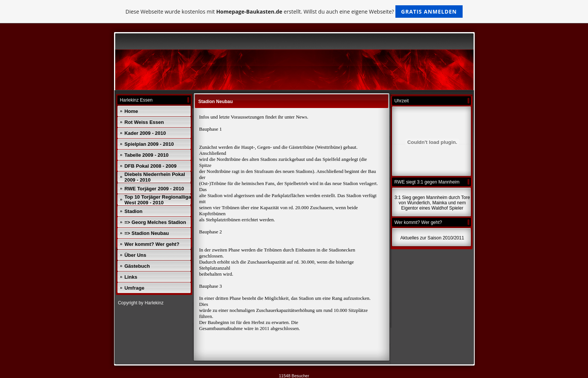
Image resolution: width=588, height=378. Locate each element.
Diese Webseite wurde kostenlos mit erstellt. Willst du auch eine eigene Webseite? (294, 12)
